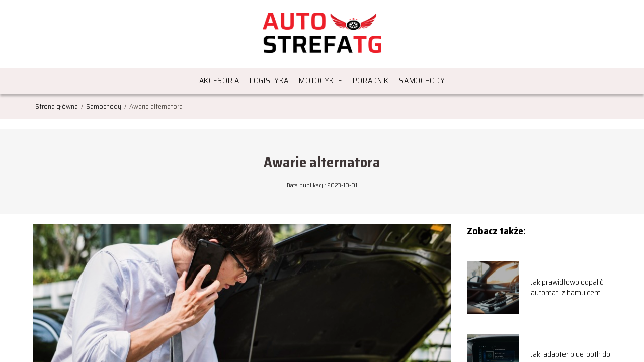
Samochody (422, 81)
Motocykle (320, 81)
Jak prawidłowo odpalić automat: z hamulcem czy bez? (567, 288)
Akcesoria (219, 81)
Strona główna (57, 106)
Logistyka (269, 81)
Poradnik (371, 81)
